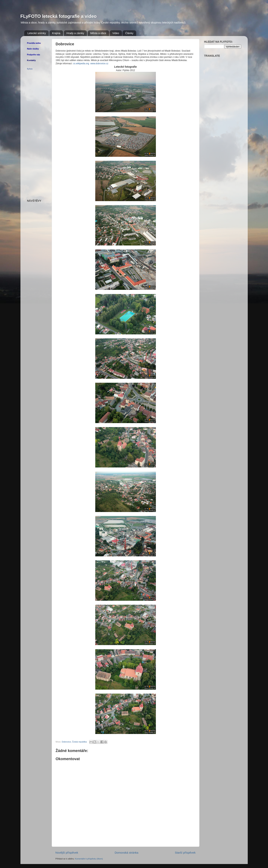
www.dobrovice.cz (99, 64)
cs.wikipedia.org (81, 64)
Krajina (56, 33)
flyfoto (30, 69)
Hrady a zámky (75, 33)
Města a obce (98, 33)
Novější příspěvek (67, 853)
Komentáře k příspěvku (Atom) (89, 859)
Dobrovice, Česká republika (74, 742)
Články (129, 33)
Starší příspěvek (185, 853)
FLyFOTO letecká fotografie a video (59, 16)
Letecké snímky (37, 33)
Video (116, 33)
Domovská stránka (126, 853)
